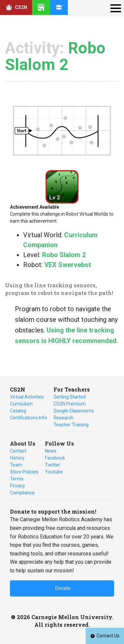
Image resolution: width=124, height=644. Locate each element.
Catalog (18, 411)
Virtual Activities (27, 397)
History (17, 458)
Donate (63, 588)
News (51, 451)
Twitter (53, 465)
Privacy (18, 486)
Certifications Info (28, 418)
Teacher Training (71, 425)
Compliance (22, 493)
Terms (17, 479)
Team (16, 465)
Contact (18, 451)
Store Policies (24, 472)
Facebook (55, 458)
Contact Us (105, 636)
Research (63, 418)
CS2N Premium (70, 404)
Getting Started (70, 397)
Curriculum (21, 404)
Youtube (54, 472)
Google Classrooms (74, 411)
